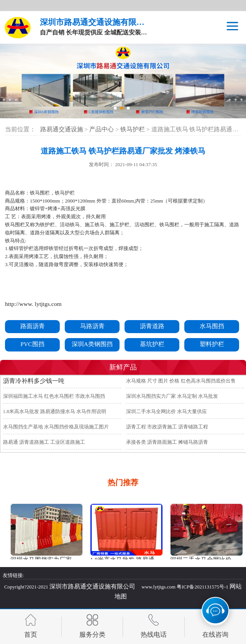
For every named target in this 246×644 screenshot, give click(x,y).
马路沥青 (92, 326)
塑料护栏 (212, 344)
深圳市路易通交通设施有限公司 (92, 586)
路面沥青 (33, 326)
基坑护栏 (152, 344)
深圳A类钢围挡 (92, 344)
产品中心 (102, 129)
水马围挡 (212, 326)
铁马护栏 (133, 129)
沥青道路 (152, 326)
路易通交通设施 (62, 129)
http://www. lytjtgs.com (33, 304)
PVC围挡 (32, 344)
